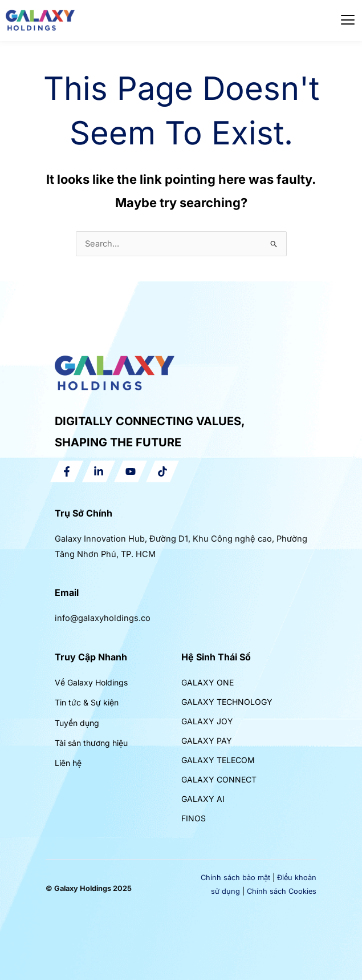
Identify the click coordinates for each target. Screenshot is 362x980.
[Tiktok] (162, 471)
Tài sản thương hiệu (91, 743)
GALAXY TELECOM (218, 760)
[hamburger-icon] (348, 20)
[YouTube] (131, 471)
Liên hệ (68, 763)
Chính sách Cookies (282, 891)
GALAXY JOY (207, 721)
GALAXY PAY (207, 741)
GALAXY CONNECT (219, 779)
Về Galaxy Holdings (91, 682)
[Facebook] (67, 471)
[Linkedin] (99, 471)
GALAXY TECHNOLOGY (227, 702)
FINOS (194, 818)
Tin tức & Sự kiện (87, 702)
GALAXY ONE (208, 682)
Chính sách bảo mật (235, 878)
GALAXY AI (203, 799)
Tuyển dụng (77, 723)
